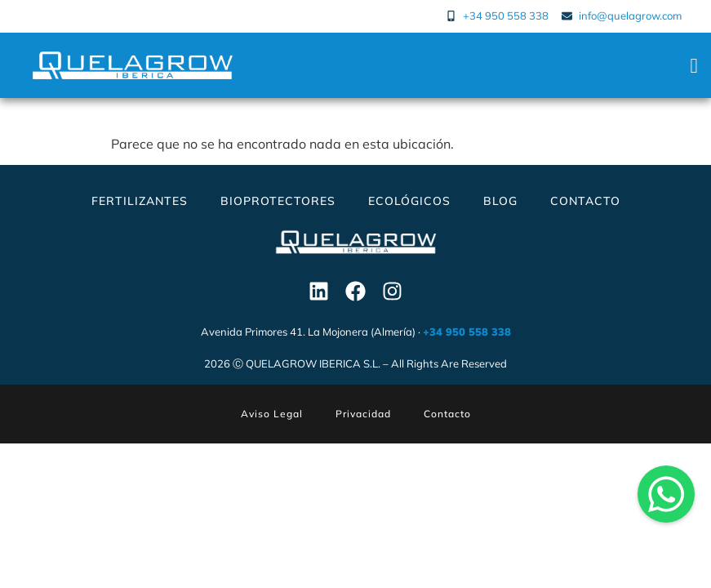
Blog (500, 201)
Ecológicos (409, 201)
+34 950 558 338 (467, 332)
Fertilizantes (140, 201)
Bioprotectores (278, 201)
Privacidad (363, 414)
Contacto (585, 201)
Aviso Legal (272, 414)
